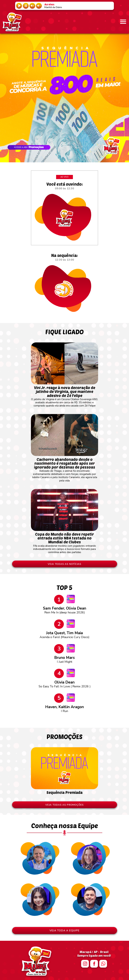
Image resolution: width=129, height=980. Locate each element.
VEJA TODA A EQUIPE (64, 931)
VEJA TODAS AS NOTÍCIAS (64, 564)
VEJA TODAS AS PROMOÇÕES (64, 805)
